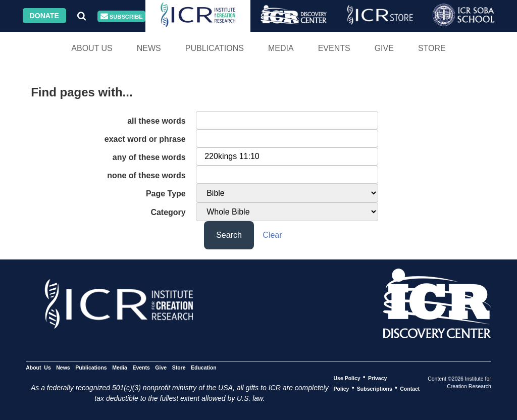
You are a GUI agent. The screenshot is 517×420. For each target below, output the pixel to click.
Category (168, 212)
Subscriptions (375, 388)
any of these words (149, 157)
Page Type (166, 194)
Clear (272, 235)
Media (281, 48)
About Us (92, 48)
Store (432, 48)
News (149, 48)
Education (204, 367)
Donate (44, 16)
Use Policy (347, 378)
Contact (410, 388)
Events (334, 48)
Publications (215, 48)
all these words (157, 121)
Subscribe (122, 16)
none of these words (146, 175)
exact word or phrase (145, 139)
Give (384, 48)
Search (229, 235)
